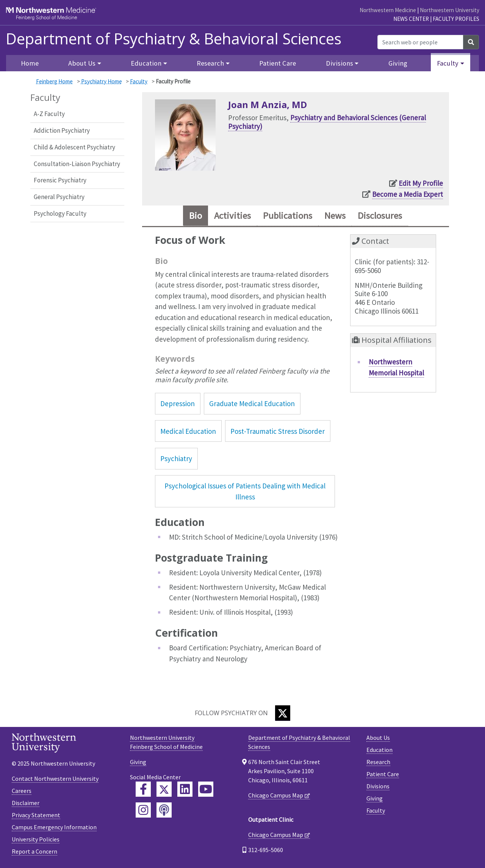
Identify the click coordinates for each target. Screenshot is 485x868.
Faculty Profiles (456, 19)
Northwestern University (450, 10)
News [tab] (335, 216)
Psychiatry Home (102, 81)
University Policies (36, 839)
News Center (411, 19)
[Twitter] (283, 713)
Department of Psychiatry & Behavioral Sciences (174, 39)
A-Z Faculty (49, 114)
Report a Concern (34, 851)
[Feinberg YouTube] (206, 789)
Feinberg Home (54, 81)
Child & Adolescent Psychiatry (74, 147)
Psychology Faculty (60, 213)
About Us (378, 738)
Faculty (139, 81)
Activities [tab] (232, 216)
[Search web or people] (420, 42)
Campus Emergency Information (54, 827)
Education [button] (146, 63)
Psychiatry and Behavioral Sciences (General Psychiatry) (327, 122)
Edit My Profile (421, 183)
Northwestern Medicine (388, 10)
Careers (22, 791)
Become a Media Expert (408, 194)
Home (30, 63)
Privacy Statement (36, 815)
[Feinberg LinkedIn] (185, 789)
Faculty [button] (448, 63)
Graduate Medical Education (252, 403)
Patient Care (278, 63)
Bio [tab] (196, 216)
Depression (178, 403)
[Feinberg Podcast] (164, 810)
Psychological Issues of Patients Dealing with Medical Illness (245, 491)
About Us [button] (82, 63)
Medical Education (188, 431)
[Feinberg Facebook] (143, 789)
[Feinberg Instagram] (143, 810)
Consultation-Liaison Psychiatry (77, 164)
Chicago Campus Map (276, 795)
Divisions (378, 786)
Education (379, 750)
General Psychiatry (59, 197)
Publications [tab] (288, 216)
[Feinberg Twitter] (164, 789)
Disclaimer (26, 803)
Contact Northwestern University (55, 779)
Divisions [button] (339, 63)
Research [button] (210, 63)
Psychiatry (176, 458)
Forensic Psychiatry (60, 180)
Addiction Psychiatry (62, 130)
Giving (398, 63)
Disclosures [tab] (380, 216)
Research (378, 762)
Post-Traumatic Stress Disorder (278, 431)
